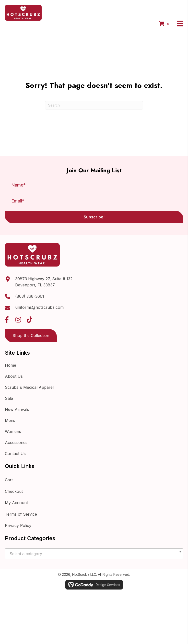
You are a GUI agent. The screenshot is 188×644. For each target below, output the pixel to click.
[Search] (94, 105)
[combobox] (94, 554)
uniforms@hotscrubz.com (39, 307)
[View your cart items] (165, 24)
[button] (94, 217)
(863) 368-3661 (30, 296)
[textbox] (94, 554)
